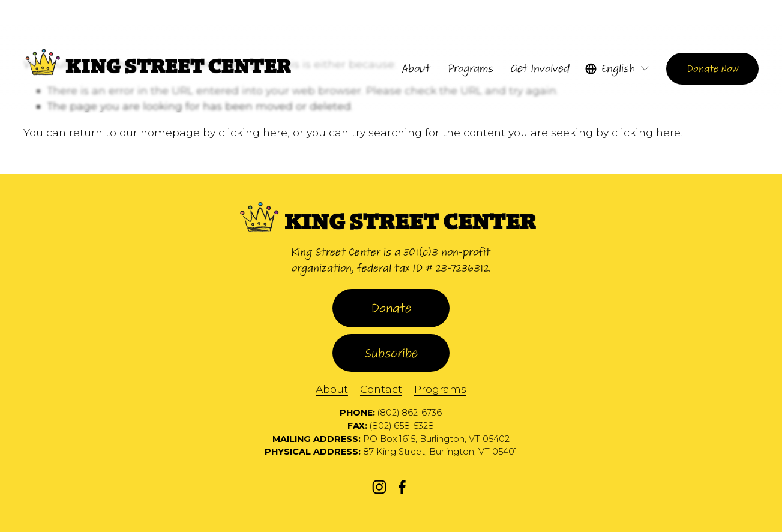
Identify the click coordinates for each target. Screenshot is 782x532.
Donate (391, 308)
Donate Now (713, 69)
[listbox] (618, 69)
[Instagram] (379, 487)
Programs (440, 389)
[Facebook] (402, 487)
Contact (381, 389)
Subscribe (391, 353)
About (332, 389)
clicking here (253, 132)
